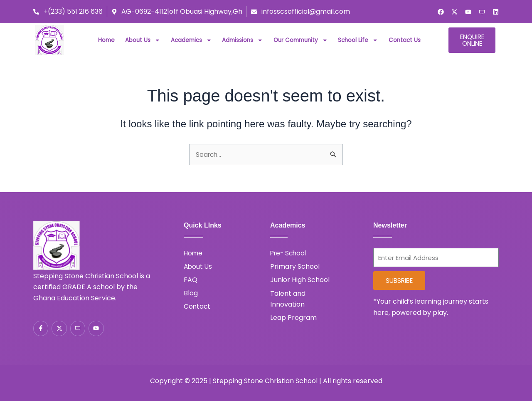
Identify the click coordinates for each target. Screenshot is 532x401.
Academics (191, 40)
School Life (358, 40)
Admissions (243, 40)
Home (106, 40)
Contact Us (405, 40)
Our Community (301, 40)
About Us (143, 40)
